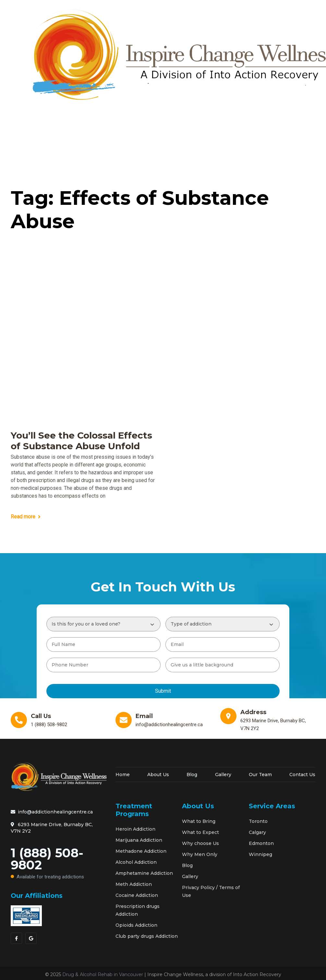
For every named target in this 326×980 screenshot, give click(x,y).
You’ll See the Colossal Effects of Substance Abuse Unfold (81, 441)
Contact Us (302, 775)
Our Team (260, 775)
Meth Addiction (134, 884)
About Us (158, 775)
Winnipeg (260, 854)
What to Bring (199, 821)
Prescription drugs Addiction (138, 910)
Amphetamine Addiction (144, 873)
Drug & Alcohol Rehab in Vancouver (103, 974)
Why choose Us (200, 843)
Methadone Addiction (141, 851)
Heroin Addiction (135, 829)
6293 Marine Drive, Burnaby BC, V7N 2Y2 (52, 828)
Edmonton (261, 843)
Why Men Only (200, 854)
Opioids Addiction (136, 925)
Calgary (257, 832)
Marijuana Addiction (139, 840)
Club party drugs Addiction (147, 936)
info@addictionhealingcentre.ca (52, 812)
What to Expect (200, 832)
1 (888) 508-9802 (58, 864)
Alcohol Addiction (136, 862)
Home (123, 775)
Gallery (223, 775)
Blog (192, 775)
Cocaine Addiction (137, 895)
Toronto (258, 821)
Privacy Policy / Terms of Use (211, 891)
